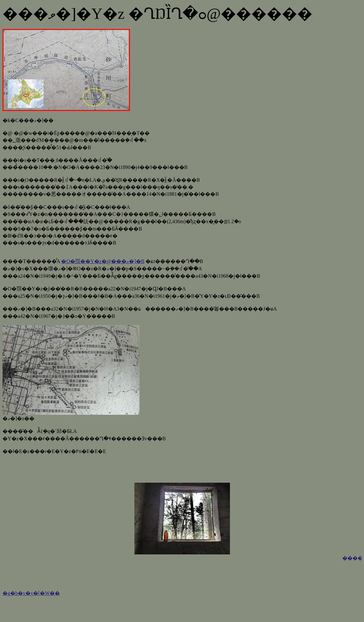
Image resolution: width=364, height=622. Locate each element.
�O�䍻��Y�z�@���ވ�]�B (103, 261)
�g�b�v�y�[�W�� (31, 593)
